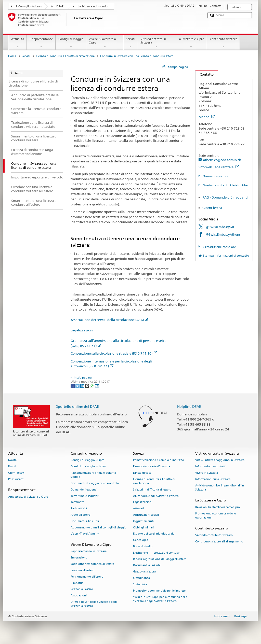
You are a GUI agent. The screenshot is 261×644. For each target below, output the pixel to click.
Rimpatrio (77, 583)
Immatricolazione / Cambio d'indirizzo (159, 460)
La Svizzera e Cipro (191, 43)
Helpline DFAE (189, 406)
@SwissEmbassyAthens (223, 234)
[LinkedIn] (83, 386)
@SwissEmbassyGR (220, 227)
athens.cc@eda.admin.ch (222, 160)
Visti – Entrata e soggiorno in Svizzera (220, 460)
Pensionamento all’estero (87, 577)
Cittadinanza (141, 578)
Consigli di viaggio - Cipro (88, 460)
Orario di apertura (215, 176)
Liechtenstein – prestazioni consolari (157, 553)
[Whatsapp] (92, 386)
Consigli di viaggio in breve (88, 466)
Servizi (131, 43)
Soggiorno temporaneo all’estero (92, 564)
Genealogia (141, 540)
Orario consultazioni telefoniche (225, 185)
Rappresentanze (41, 43)
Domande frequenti (84, 490)
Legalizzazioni (82, 330)
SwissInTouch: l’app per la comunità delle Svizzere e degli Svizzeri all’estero (160, 599)
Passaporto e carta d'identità (152, 466)
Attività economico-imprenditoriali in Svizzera (220, 488)
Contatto (205, 74)
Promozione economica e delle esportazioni (216, 516)
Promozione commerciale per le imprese (159, 591)
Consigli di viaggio (71, 43)
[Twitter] (78, 386)
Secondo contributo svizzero (214, 535)
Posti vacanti (16, 479)
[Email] (97, 386)
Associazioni (79, 596)
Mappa (207, 117)
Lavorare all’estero (82, 570)
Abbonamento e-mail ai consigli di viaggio (99, 528)
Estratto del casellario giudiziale (154, 534)
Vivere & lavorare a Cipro (105, 43)
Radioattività (79, 509)
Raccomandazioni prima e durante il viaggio (94, 475)
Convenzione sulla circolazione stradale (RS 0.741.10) (114, 353)
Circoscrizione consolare (219, 247)
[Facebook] (73, 386)
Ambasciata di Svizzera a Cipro (28, 497)
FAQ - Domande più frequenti (225, 197)
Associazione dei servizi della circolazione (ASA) (109, 320)
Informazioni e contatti (210, 466)
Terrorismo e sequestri (85, 496)
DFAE (60, 6)
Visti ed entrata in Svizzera (156, 43)
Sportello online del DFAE (77, 406)
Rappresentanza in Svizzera (89, 551)
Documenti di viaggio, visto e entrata (95, 483)
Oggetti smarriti (143, 521)
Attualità (18, 43)
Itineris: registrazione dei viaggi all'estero (160, 559)
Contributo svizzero (223, 43)
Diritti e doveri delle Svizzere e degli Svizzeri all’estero (94, 604)
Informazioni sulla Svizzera (213, 479)
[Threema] (88, 386)
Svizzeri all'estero (82, 589)
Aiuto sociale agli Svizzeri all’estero (156, 496)
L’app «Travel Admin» (85, 534)
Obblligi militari (143, 528)
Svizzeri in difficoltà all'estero (152, 490)
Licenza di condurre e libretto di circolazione (65, 56)
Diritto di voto (142, 473)
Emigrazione (79, 558)
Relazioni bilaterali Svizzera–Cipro (218, 507)
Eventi (12, 466)
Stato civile (140, 584)
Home (12, 56)
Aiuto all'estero (81, 515)
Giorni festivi (212, 208)
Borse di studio (143, 546)
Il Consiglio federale (29, 6)
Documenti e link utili (85, 521)
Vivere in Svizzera (207, 473)
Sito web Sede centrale (219, 167)
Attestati (139, 509)
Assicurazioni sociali (146, 515)
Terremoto (77, 502)
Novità (12, 460)
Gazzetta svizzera (144, 572)
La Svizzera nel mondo (93, 6)
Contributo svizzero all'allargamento (219, 542)
